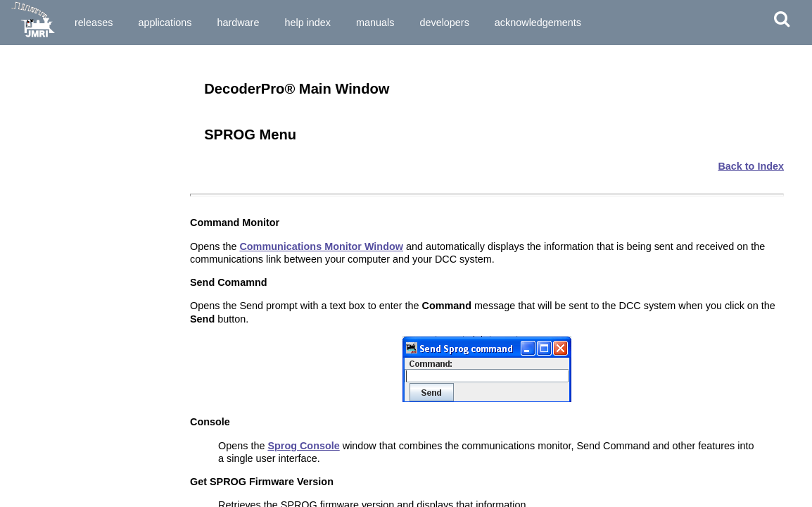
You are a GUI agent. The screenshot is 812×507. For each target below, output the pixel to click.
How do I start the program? (69, 179)
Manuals (375, 23)
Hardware (238, 23)
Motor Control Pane (51, 501)
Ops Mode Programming (61, 330)
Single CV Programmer (58, 306)
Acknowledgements (538, 23)
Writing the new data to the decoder (84, 415)
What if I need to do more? (65, 441)
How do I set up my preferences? (79, 214)
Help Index (307, 23)
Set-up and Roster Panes (62, 476)
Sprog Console (303, 446)
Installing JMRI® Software (64, 96)
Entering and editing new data (72, 403)
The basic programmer (57, 378)
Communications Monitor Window (321, 246)
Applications (165, 23)
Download (149, 62)
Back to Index (751, 166)
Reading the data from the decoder (83, 391)
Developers (444, 23)
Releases (94, 23)
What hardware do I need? (65, 166)
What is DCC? (39, 132)
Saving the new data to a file (69, 428)
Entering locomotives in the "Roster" (87, 365)
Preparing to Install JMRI (62, 84)
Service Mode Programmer (66, 318)
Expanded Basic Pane (56, 488)
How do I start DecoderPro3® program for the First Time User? (90, 196)
